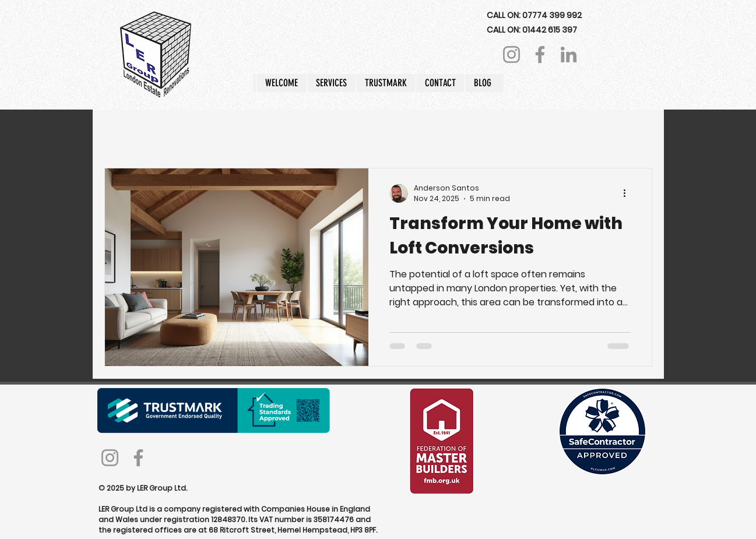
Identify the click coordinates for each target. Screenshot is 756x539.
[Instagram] (511, 54)
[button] (331, 83)
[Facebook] (540, 54)
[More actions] (629, 193)
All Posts (121, 133)
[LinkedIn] (569, 54)
